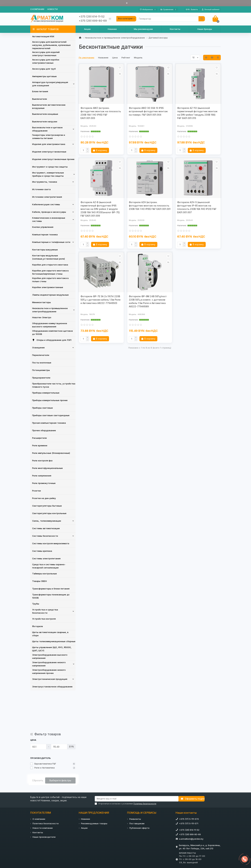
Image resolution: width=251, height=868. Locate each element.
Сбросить (38, 743)
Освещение (38, 348)
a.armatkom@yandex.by (191, 801)
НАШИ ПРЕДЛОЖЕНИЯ (94, 775)
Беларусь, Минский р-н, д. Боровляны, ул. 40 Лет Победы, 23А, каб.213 (200, 809)
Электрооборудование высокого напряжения (50, 656)
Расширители (39, 438)
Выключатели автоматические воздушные (49, 106)
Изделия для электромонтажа (49, 144)
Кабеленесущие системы (46, 204)
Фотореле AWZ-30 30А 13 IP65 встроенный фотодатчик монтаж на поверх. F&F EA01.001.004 (148, 111)
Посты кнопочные (42, 363)
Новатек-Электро (42, 317)
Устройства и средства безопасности (45, 611)
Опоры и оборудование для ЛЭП (52, 340)
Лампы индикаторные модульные (50, 295)
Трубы (36, 604)
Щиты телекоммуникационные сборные (54, 641)
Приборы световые (43, 408)
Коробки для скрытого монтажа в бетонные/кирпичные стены (50, 272)
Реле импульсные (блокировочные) (51, 453)
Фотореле (38, 626)
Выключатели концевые (45, 114)
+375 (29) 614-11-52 (189, 792)
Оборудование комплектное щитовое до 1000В (53, 332)
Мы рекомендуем (143, 29)
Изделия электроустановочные (49, 152)
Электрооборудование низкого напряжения (49, 664)
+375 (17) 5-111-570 (189, 781)
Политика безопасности (46, 786)
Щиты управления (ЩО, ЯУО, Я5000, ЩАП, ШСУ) (52, 649)
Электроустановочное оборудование (52, 687)
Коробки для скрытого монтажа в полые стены (50, 280)
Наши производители (44, 799)
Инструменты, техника (45, 182)
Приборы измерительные (46, 393)
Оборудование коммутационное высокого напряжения (50, 325)
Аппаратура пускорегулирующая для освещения (50, 84)
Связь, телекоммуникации (47, 521)
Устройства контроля (44, 619)
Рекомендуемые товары (94, 786)
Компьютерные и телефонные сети (51, 242)
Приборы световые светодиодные (51, 415)
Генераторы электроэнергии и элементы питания (49, 137)
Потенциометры (41, 370)
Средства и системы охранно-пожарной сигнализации (49, 566)
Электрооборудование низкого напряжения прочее (49, 671)
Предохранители (41, 378)
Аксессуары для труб (44, 69)
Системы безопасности (45, 536)
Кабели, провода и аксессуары (49, 212)
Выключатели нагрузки (45, 122)
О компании (37, 9)
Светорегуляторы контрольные (49, 513)
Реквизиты (135, 781)
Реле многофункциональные (47, 468)
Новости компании (43, 790)
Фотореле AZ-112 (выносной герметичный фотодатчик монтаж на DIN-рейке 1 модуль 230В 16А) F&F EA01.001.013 (197, 113)
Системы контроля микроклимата (51, 543)
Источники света (41, 189)
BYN (192, 9)
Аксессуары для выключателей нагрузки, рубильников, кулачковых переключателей (51, 45)
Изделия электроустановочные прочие (53, 159)
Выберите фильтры (60, 743)
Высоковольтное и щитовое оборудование (47, 129)
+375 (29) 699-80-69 (190, 797)
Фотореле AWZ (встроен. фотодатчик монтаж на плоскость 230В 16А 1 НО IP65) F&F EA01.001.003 (101, 113)
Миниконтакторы (41, 302)
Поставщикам (137, 786)
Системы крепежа (42, 551)
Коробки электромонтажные (48, 287)
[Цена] (38, 709)
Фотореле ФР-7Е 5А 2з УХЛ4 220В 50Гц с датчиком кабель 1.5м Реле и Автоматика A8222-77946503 (101, 300)
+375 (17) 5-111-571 (189, 786)
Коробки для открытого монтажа (50, 265)
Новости (53, 9)
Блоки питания (40, 91)
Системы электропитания (46, 558)
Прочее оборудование (44, 430)
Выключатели (40, 99)
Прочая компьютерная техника (49, 423)
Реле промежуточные (44, 483)
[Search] (171, 19)
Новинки (112, 29)
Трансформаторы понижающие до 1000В (51, 596)
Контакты (175, 29)
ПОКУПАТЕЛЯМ (41, 775)
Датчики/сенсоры (158, 38)
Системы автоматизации (46, 528)
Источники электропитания (47, 197)
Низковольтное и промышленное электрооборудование (50, 310)
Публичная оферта (139, 790)
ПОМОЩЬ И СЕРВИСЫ (142, 775)
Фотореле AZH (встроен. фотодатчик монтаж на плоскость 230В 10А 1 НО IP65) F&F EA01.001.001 (150, 206)
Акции (87, 29)
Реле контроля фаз (42, 461)
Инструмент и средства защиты (50, 167)
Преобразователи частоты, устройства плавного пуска (54, 385)
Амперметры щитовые (44, 76)
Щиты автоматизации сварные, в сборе (50, 634)
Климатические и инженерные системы (49, 219)
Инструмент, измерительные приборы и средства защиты (48, 174)
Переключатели (41, 355)
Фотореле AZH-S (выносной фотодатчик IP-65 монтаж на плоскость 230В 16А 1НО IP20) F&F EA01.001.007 (197, 207)
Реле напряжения (42, 476)
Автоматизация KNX (43, 36)
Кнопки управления (43, 227)
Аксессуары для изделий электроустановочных (46, 54)
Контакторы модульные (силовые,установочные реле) (49, 257)
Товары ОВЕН (39, 581)
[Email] (137, 761)
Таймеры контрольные (45, 574)
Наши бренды (205, 29)
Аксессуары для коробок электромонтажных (46, 61)
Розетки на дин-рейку (44, 498)
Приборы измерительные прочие (50, 400)
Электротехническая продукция (50, 679)
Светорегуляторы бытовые (47, 506)
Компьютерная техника (45, 235)
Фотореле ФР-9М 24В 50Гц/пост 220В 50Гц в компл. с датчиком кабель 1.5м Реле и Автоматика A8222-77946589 (148, 301)
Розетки (36, 491)
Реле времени (40, 445)
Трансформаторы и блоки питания (51, 589)
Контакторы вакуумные (45, 250)
